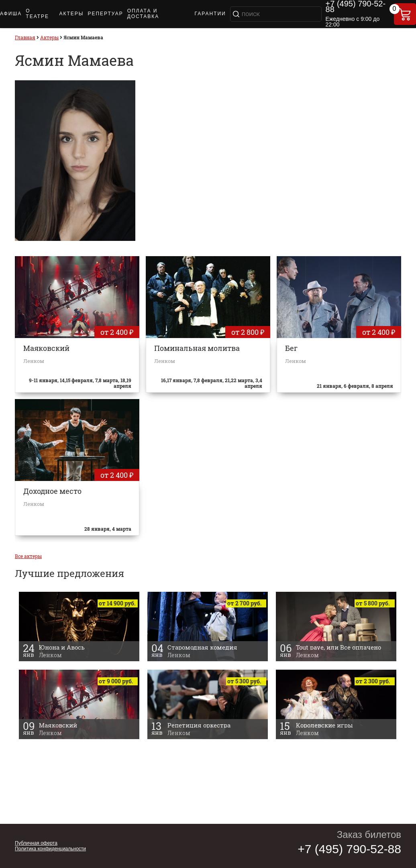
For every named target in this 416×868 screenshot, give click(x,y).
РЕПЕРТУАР (105, 14)
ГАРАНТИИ (210, 14)
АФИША (11, 14)
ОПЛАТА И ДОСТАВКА (143, 14)
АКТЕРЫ (71, 14)
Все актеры (28, 556)
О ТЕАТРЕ (37, 14)
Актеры (49, 37)
